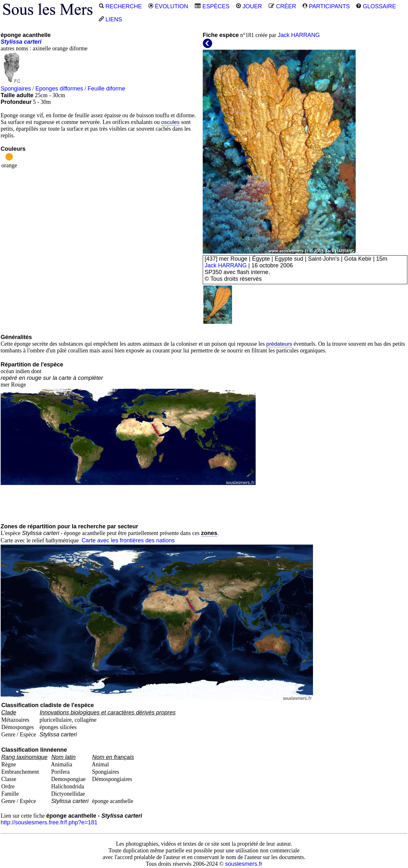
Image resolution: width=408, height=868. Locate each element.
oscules (171, 122)
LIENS (110, 19)
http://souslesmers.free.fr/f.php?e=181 (49, 822)
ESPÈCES (212, 6)
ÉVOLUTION (168, 6)
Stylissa (11, 42)
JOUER (249, 6)
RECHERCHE (120, 6)
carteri (33, 42)
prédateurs (279, 344)
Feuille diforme (106, 89)
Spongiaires (16, 89)
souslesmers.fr (244, 864)
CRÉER (282, 6)
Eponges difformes (59, 89)
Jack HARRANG (299, 35)
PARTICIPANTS (326, 6)
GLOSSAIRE (376, 6)
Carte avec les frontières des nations (128, 540)
